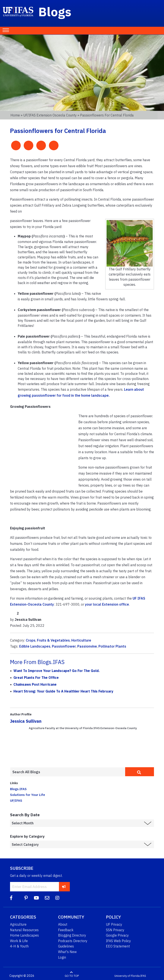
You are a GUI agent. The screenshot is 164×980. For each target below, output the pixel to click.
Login (62, 957)
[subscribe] (64, 887)
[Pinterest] (26, 898)
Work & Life (19, 941)
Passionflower (64, 646)
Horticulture (81, 640)
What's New (67, 952)
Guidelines (66, 946)
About (63, 924)
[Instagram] (57, 898)
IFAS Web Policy (118, 941)
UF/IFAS (16, 800)
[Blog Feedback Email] (47, 898)
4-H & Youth (19, 946)
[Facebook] (11, 898)
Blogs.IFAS (18, 789)
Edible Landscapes (35, 646)
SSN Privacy (115, 930)
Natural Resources (24, 930)
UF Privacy (114, 924)
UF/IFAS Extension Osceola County (50, 115)
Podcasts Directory (73, 941)
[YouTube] (36, 898)
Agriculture (18, 924)
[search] (140, 772)
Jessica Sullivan (26, 721)
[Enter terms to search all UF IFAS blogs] (68, 772)
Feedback (66, 930)
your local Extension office (107, 604)
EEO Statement (118, 946)
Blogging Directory (72, 935)
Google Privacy (117, 935)
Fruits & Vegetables (53, 640)
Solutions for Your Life (28, 795)
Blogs (55, 12)
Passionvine (87, 646)
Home (15, 115)
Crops (31, 640)
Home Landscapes (24, 935)
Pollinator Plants (112, 646)
